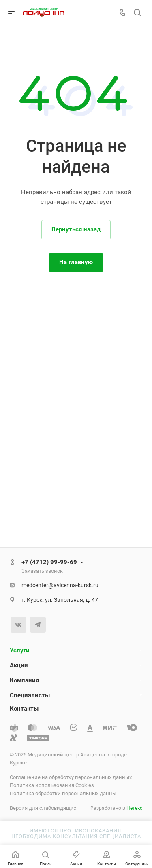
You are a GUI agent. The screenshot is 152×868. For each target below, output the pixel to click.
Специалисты (30, 695)
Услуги (20, 650)
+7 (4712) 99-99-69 (49, 562)
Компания (24, 680)
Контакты (24, 709)
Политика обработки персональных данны (63, 793)
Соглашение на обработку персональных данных (71, 777)
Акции (19, 665)
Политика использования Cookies (52, 785)
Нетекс (134, 808)
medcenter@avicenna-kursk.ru (60, 585)
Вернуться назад (76, 229)
